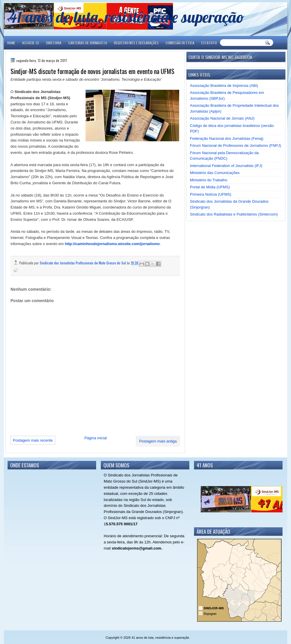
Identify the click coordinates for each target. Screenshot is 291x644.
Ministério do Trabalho (209, 180)
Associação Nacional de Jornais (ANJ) (222, 118)
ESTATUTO (209, 43)
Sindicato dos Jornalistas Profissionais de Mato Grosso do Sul (83, 263)
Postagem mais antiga (158, 441)
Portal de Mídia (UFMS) (210, 187)
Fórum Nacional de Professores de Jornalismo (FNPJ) (235, 145)
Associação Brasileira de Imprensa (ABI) (224, 86)
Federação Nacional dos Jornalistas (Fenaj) (227, 138)
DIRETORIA (54, 43)
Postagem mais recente (33, 440)
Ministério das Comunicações (215, 173)
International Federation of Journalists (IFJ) (226, 166)
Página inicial (96, 438)
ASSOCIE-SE (31, 43)
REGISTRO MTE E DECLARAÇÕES (136, 43)
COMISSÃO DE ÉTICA (180, 43)
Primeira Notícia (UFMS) (211, 194)
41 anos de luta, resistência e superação (127, 17)
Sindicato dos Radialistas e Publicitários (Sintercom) (234, 214)
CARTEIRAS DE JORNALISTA (88, 43)
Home (11, 43)
